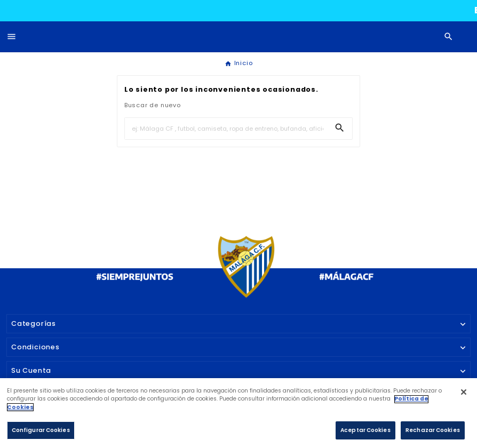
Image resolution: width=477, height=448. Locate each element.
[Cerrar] (463, 396)
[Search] (340, 128)
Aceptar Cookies (365, 434)
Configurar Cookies (41, 434)
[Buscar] (226, 129)
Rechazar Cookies (433, 434)
